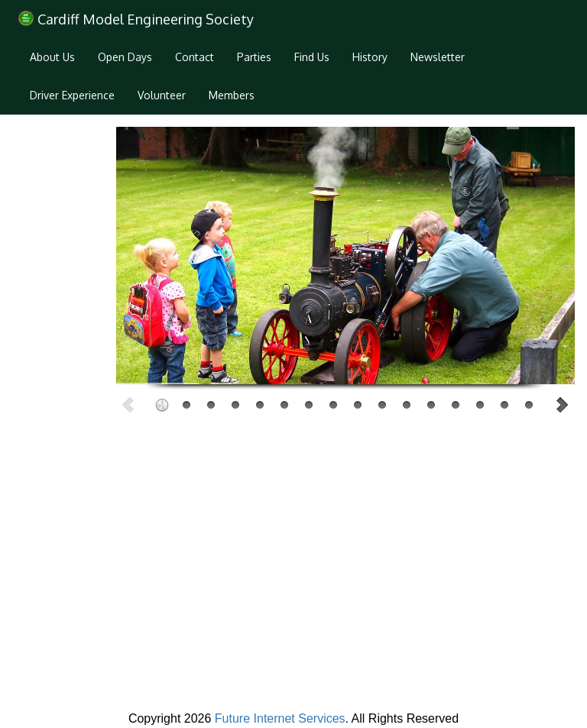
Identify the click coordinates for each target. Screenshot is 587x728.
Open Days (125, 57)
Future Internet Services (280, 718)
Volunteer (162, 95)
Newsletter (438, 57)
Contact (195, 57)
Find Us (312, 57)
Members (232, 95)
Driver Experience (72, 95)
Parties (254, 57)
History (370, 57)
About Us (52, 57)
